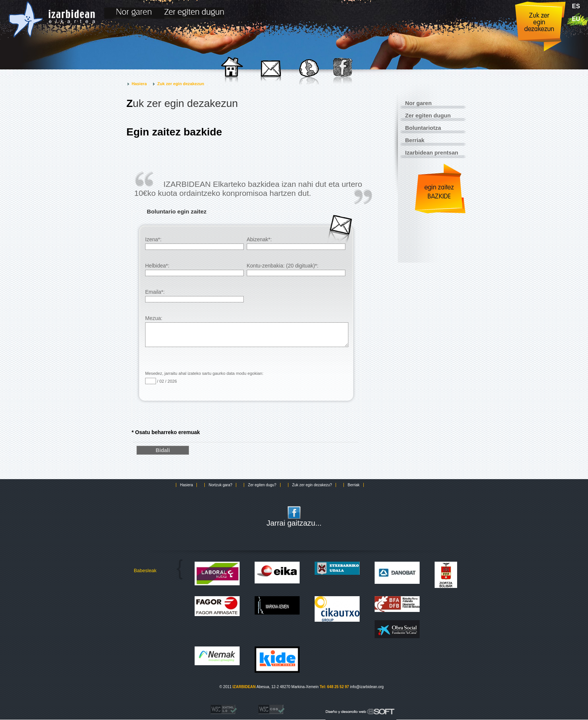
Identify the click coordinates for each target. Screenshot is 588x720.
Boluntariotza (423, 128)
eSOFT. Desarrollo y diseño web (352, 710)
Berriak (415, 140)
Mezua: (247, 325)
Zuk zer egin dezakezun (181, 84)
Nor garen (418, 103)
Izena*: (194, 243)
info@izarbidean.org (367, 687)
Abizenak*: (296, 243)
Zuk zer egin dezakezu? (312, 485)
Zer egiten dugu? (262, 485)
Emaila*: (194, 296)
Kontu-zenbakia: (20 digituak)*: (296, 269)
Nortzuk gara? (220, 485)
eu (576, 19)
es (576, 6)
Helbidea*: (194, 269)
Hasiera (139, 84)
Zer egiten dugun (428, 115)
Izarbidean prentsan (432, 153)
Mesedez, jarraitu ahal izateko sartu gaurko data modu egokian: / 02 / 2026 (204, 378)
